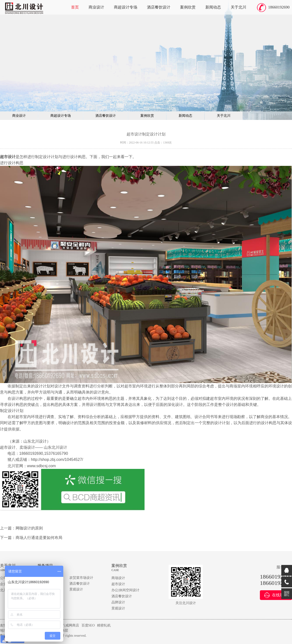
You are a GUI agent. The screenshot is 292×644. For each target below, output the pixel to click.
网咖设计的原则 (29, 528)
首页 (75, 7)
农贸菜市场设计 (81, 578)
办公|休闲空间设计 (125, 590)
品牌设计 (118, 602)
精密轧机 (104, 625)
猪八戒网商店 (69, 625)
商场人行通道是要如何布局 (39, 538)
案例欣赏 (188, 7)
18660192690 (279, 7)
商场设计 (118, 578)
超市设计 (118, 584)
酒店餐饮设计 (159, 7)
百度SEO (88, 625)
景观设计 (76, 589)
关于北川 (238, 7)
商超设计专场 (126, 7)
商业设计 (96, 7)
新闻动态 (213, 7)
